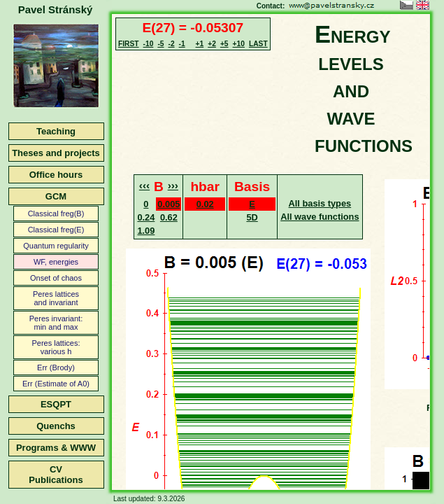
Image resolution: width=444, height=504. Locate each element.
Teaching (56, 131)
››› (173, 185)
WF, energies (56, 262)
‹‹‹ (144, 185)
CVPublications (56, 475)
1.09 (146, 231)
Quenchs (56, 426)
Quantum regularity (56, 246)
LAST (258, 44)
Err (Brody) (56, 367)
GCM (56, 196)
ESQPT (56, 404)
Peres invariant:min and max (56, 323)
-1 (182, 44)
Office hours (56, 175)
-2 (171, 44)
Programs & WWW (56, 448)
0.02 (205, 204)
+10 (239, 44)
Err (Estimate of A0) (56, 384)
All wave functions (320, 217)
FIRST (129, 44)
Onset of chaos (56, 278)
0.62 (169, 217)
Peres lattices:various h (56, 347)
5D (252, 217)
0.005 (169, 204)
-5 (160, 44)
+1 (200, 44)
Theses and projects (56, 153)
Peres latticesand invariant (56, 298)
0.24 (146, 217)
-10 (149, 44)
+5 (224, 44)
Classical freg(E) (56, 230)
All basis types (320, 203)
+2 (212, 44)
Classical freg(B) (56, 213)
